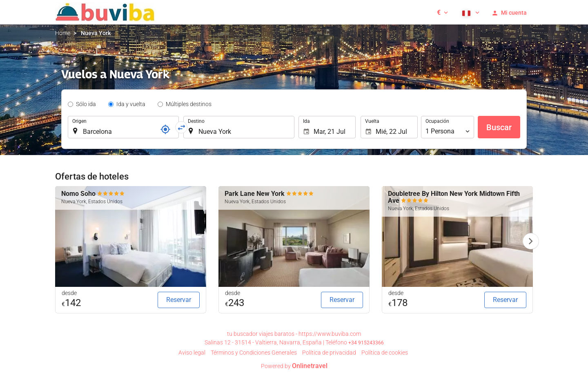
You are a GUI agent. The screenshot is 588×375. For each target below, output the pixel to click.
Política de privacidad (329, 353)
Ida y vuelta (131, 104)
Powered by (294, 366)
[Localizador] (165, 129)
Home (63, 33)
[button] (442, 12)
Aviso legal (192, 353)
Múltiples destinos (189, 104)
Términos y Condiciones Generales (254, 353)
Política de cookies (385, 353)
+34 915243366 (366, 343)
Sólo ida (86, 104)
